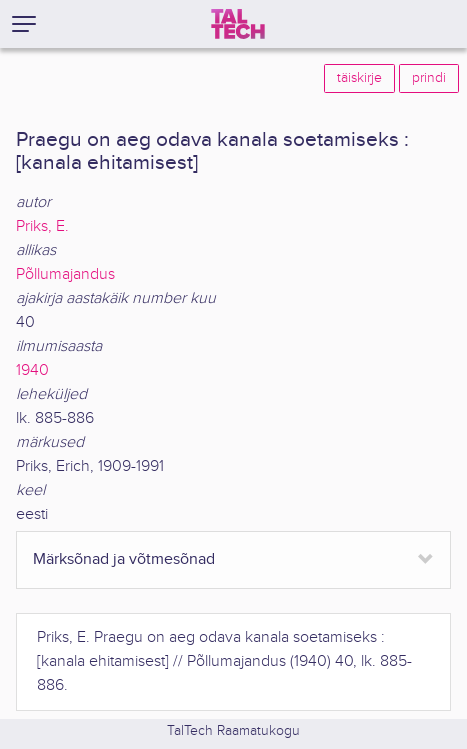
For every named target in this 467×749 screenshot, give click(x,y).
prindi (429, 78)
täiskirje (359, 78)
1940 (32, 370)
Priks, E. (42, 226)
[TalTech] (238, 24)
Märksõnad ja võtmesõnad (124, 559)
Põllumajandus (65, 274)
